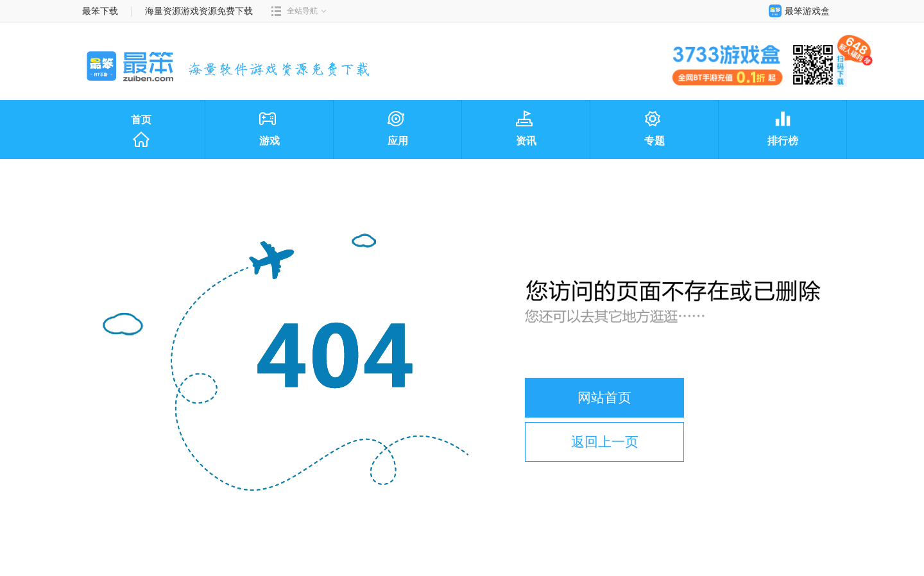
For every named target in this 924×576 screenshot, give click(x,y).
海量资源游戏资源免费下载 (198, 11)
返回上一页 (605, 442)
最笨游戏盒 (796, 11)
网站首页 (604, 397)
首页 (141, 131)
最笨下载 (100, 11)
